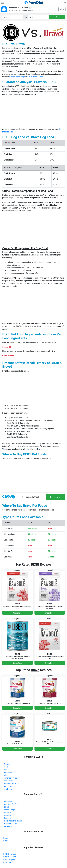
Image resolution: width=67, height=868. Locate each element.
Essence (8, 815)
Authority (8, 786)
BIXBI (6, 807)
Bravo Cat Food (10, 862)
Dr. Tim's (8, 813)
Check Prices (56, 497)
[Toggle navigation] (3, 3)
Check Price (17, 613)
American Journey (12, 778)
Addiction (8, 770)
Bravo (6, 838)
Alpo (6, 775)
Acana (7, 767)
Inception (8, 826)
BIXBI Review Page (17, 77)
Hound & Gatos (10, 824)
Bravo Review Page (35, 77)
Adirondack (9, 772)
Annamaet (8, 781)
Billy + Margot (10, 810)
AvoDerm (8, 789)
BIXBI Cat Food (10, 857)
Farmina (8, 818)
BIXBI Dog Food (10, 854)
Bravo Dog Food (10, 860)
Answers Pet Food (12, 783)
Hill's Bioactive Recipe (13, 821)
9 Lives (7, 764)
